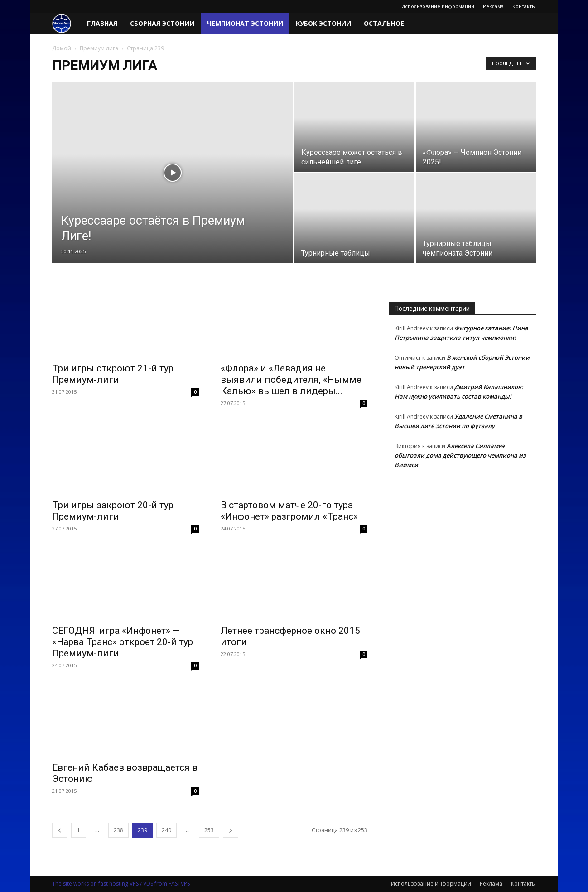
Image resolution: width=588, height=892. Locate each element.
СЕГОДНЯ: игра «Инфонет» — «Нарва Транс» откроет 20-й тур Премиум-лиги (123, 642)
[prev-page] (60, 830)
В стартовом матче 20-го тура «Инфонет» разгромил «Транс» (289, 511)
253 (209, 830)
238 (118, 830)
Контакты (524, 6)
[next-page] (231, 830)
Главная (102, 23)
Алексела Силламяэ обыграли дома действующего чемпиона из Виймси (460, 455)
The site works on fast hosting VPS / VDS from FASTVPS (121, 884)
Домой (62, 48)
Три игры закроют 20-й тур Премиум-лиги (113, 511)
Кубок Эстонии (323, 23)
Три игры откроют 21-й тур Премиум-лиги (113, 374)
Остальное (384, 23)
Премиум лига (99, 48)
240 (166, 830)
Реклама (493, 6)
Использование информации (438, 6)
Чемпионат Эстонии (245, 23)
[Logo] (66, 24)
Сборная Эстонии (162, 23)
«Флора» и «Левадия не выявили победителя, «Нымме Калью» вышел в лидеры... (291, 380)
